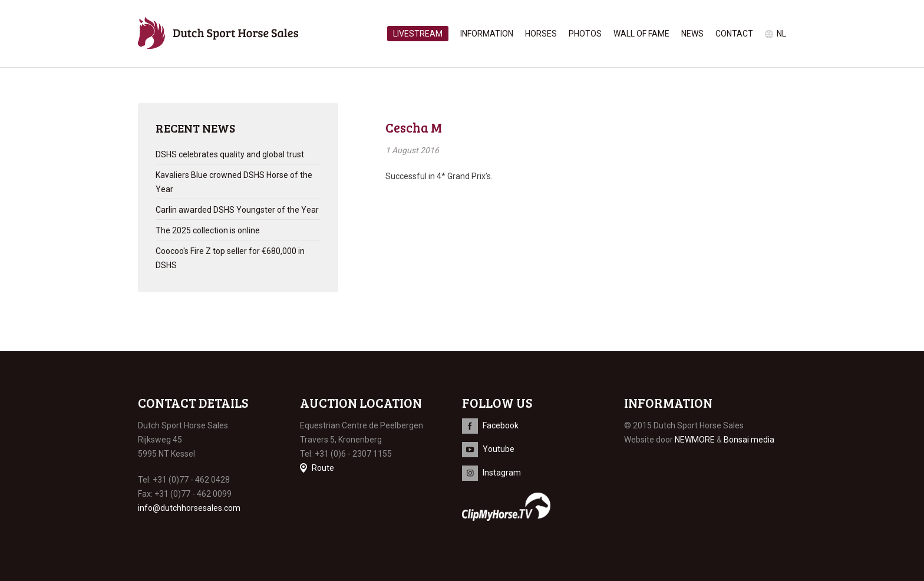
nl (781, 34)
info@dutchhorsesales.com (189, 508)
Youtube (499, 449)
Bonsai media (749, 440)
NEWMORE (695, 440)
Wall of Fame (641, 34)
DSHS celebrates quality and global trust (230, 154)
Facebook (501, 425)
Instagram (502, 473)
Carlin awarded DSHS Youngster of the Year (237, 210)
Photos (585, 34)
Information (487, 34)
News (692, 34)
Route (323, 468)
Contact (734, 34)
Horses (541, 34)
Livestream (418, 34)
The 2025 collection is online (208, 230)
